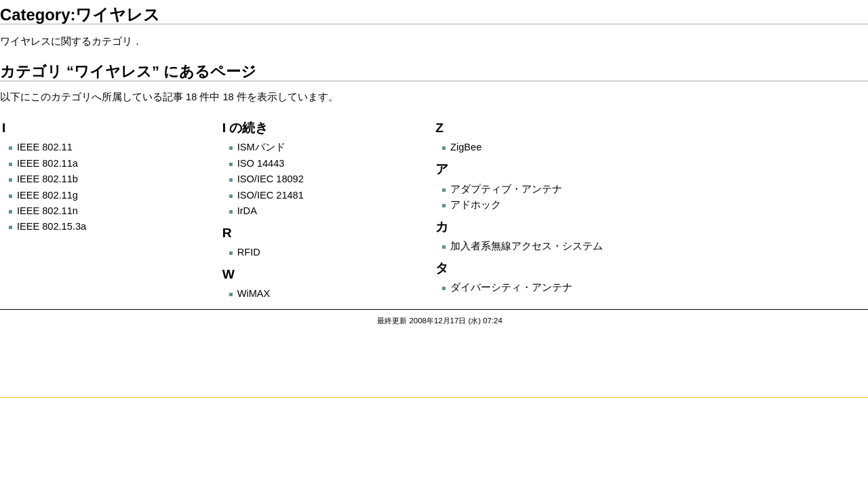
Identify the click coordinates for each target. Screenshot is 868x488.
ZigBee (466, 147)
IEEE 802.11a (47, 163)
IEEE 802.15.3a (52, 226)
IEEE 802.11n (47, 211)
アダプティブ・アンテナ (506, 189)
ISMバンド (261, 147)
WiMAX (254, 293)
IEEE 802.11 (45, 147)
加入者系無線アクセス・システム (527, 246)
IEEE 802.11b (47, 179)
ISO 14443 (261, 163)
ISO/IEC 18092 (271, 179)
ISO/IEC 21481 (271, 195)
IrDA (247, 211)
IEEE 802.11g (47, 195)
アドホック (476, 205)
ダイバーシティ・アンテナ (511, 287)
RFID (249, 252)
